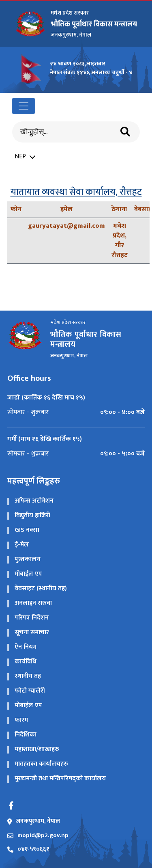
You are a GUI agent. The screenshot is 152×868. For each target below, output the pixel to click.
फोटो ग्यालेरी (30, 691)
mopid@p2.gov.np (38, 836)
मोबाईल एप (28, 574)
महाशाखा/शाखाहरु (37, 749)
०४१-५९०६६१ (28, 850)
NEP (25, 157)
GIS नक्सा (27, 530)
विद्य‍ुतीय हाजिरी (32, 515)
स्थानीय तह (28, 676)
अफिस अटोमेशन (34, 501)
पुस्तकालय (28, 559)
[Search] (69, 132)
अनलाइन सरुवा (33, 603)
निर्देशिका (26, 735)
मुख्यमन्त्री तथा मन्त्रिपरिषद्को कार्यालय (60, 778)
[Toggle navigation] (24, 106)
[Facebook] (11, 805)
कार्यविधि (26, 662)
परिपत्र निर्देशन (32, 618)
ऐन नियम (26, 647)
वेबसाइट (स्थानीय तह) (41, 588)
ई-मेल (22, 545)
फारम (21, 720)
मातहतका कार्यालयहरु (41, 764)
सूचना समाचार (32, 632)
